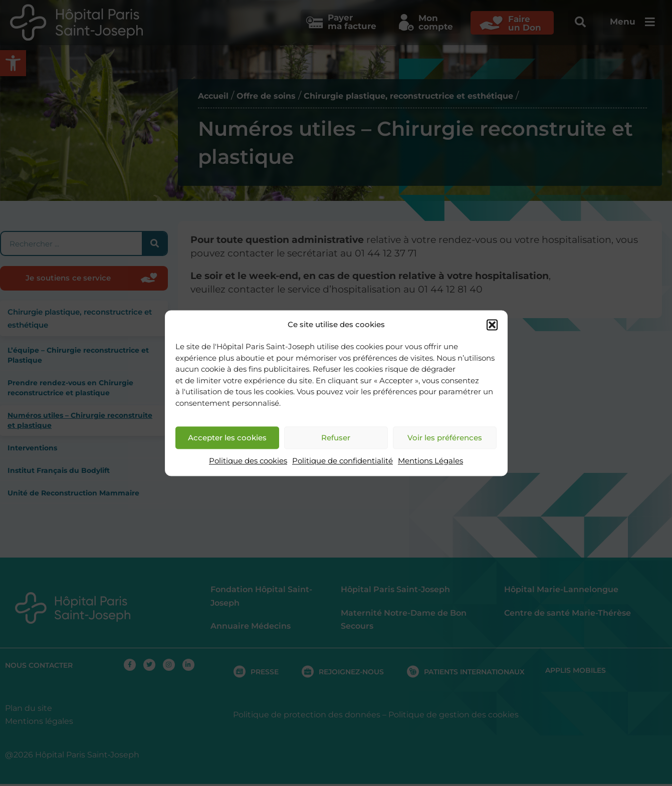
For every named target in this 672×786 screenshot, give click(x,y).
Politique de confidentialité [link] (343, 461)
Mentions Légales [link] (430, 461)
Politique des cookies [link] (248, 461)
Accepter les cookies (227, 438)
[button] (492, 325)
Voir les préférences (445, 438)
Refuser (336, 438)
